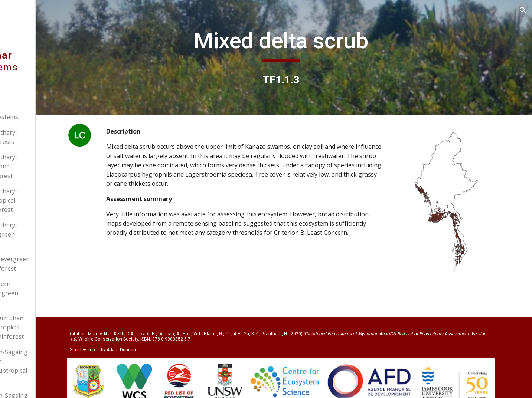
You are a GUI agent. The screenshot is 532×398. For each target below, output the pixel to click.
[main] (313, 44)
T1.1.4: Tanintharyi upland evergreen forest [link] (48, 235)
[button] (523, 10)
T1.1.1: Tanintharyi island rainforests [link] (48, 137)
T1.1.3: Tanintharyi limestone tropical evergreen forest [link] (48, 200)
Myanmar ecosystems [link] (45, 117)
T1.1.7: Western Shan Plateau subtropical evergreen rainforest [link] (52, 327)
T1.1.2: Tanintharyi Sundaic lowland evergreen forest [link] (48, 166)
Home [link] (23, 102)
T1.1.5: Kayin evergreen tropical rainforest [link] (55, 264)
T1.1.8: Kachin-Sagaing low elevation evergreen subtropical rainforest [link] (53, 366)
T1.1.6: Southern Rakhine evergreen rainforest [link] (49, 293)
